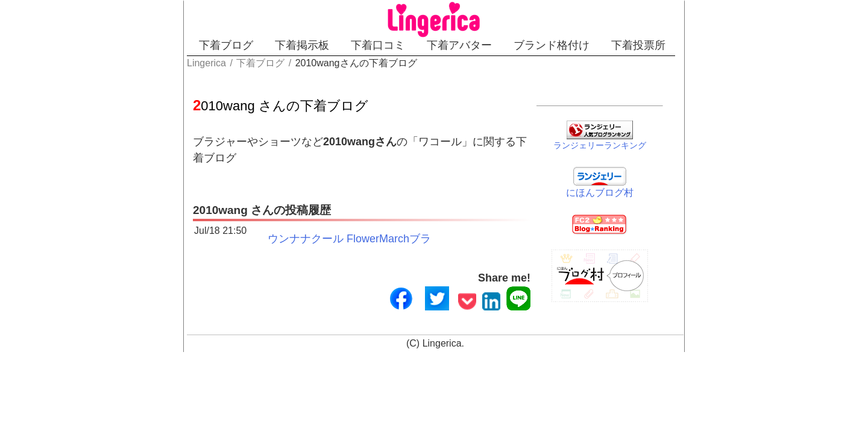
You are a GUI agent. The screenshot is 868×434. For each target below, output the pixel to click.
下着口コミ (374, 45)
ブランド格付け (590, 45)
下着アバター (476, 45)
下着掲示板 (277, 45)
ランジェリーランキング (631, 143)
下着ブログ (180, 45)
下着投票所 (697, 45)
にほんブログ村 (631, 190)
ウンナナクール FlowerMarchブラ (288, 223)
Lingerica (442, 331)
